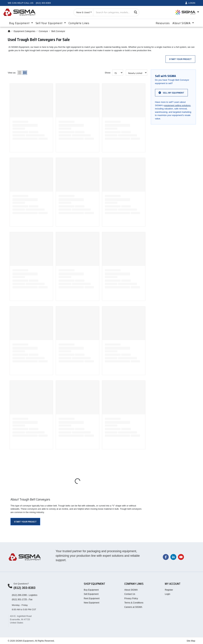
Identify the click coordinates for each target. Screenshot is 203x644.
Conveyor (43, 31)
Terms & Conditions (134, 603)
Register (169, 590)
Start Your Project (180, 59)
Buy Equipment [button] (20, 23)
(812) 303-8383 (24, 588)
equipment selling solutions (177, 105)
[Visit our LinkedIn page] (173, 557)
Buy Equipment (91, 590)
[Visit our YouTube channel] (181, 557)
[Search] (136, 12)
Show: (108, 73)
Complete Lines (79, 23)
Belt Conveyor (58, 31)
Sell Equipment (91, 594)
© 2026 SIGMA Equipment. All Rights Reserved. (31, 641)
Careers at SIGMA (133, 607)
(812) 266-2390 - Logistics (25, 595)
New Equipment (92, 603)
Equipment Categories (25, 31)
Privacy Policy (131, 598)
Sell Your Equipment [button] (49, 23)
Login (168, 594)
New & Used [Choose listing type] (83, 12)
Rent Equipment (92, 598)
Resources (163, 23)
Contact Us (130, 594)
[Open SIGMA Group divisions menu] (187, 12)
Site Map (191, 641)
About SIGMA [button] (182, 23)
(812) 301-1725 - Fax (22, 599)
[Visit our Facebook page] (166, 557)
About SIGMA (131, 590)
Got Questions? (21, 584)
